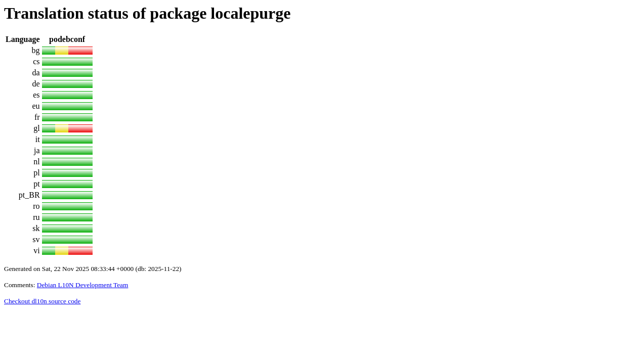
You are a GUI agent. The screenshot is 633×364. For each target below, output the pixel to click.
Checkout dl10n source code (42, 301)
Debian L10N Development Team (83, 285)
